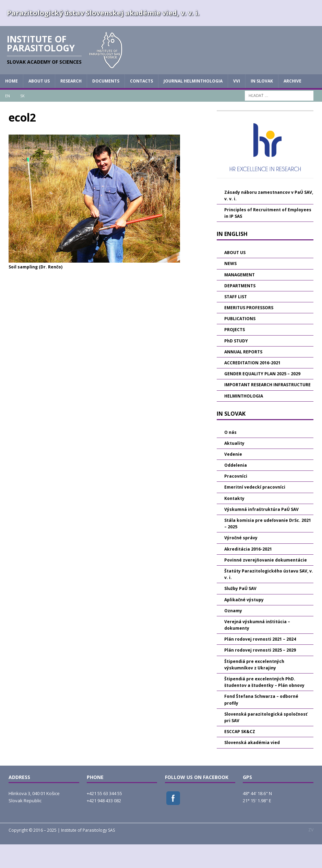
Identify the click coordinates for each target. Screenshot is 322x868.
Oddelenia (236, 489)
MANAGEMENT (240, 298)
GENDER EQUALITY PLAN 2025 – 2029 (262, 397)
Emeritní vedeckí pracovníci (255, 511)
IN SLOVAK (262, 105)
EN (8, 119)
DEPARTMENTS (240, 309)
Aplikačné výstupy (244, 623)
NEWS (230, 287)
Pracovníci (236, 500)
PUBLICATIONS (240, 342)
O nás (230, 456)
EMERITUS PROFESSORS (249, 331)
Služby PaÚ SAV (240, 612)
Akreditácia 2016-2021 (248, 572)
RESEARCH (71, 105)
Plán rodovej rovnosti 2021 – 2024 (260, 663)
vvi (237, 105)
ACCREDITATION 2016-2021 (252, 386)
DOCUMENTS (106, 105)
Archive (293, 105)
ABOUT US (39, 105)
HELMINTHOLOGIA (244, 419)
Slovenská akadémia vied (252, 766)
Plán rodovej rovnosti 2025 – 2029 (260, 674)
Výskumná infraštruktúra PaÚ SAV (261, 533)
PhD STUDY (236, 364)
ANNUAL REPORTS (243, 375)
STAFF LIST (236, 320)
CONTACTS (141, 105)
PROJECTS (235, 353)
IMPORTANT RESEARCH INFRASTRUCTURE (267, 408)
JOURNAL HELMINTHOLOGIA (193, 105)
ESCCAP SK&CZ (240, 755)
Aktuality (234, 467)
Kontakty (234, 522)
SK (22, 119)
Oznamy (233, 634)
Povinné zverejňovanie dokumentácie (266, 583)
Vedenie (233, 478)
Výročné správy (241, 561)
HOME (11, 105)
